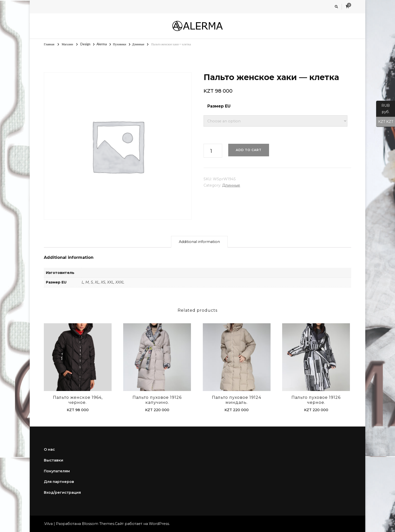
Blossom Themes (98, 524)
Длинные (231, 185)
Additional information (199, 242)
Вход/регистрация (62, 492)
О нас (49, 449)
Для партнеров (59, 482)
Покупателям (57, 471)
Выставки (54, 460)
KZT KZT (385, 122)
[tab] (199, 242)
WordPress (159, 524)
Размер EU (219, 106)
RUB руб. (383, 110)
